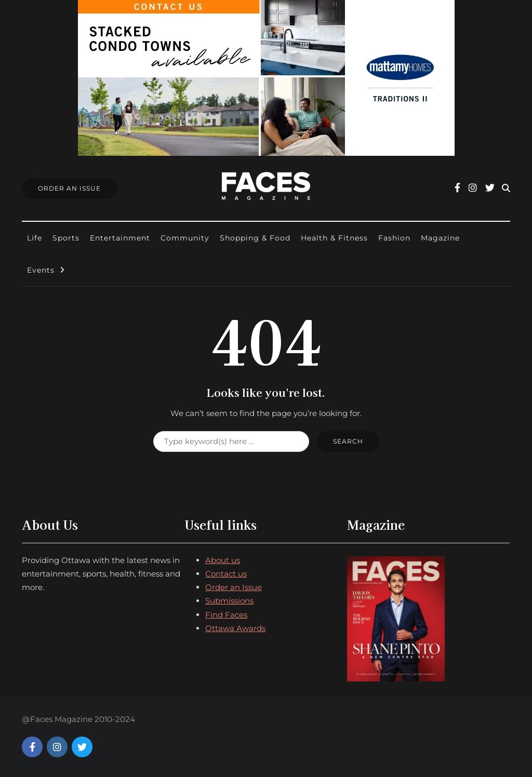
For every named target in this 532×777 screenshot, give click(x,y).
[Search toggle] (506, 188)
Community (185, 238)
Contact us (226, 574)
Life (35, 238)
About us (223, 560)
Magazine (440, 238)
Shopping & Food (255, 238)
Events (41, 270)
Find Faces (226, 615)
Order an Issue (234, 587)
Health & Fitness (334, 238)
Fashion (394, 238)
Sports (66, 238)
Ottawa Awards (235, 628)
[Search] (231, 441)
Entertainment (120, 238)
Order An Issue (69, 188)
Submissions (229, 601)
